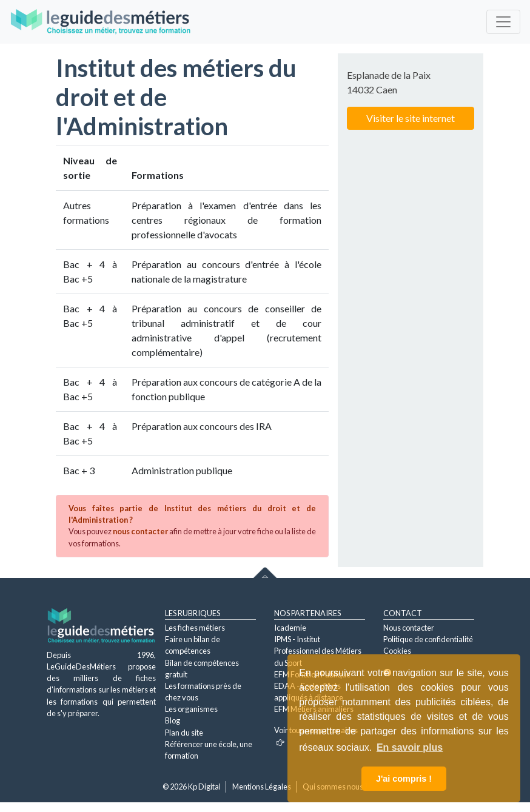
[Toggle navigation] (503, 22)
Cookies (397, 651)
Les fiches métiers (195, 628)
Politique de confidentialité (428, 639)
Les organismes (191, 709)
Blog (173, 720)
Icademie (290, 628)
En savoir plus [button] (410, 747)
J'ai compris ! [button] (404, 779)
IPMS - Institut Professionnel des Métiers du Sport (318, 651)
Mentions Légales (262, 787)
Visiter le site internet (411, 118)
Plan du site (184, 733)
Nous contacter (409, 628)
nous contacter (140, 531)
